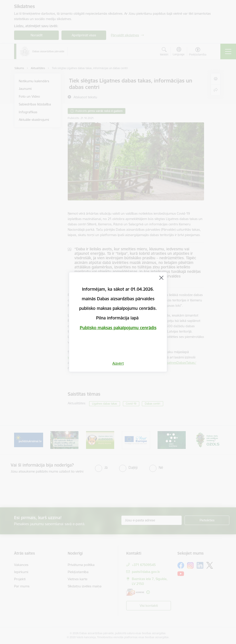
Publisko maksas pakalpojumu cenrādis (118, 328)
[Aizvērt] (161, 278)
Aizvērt (118, 363)
